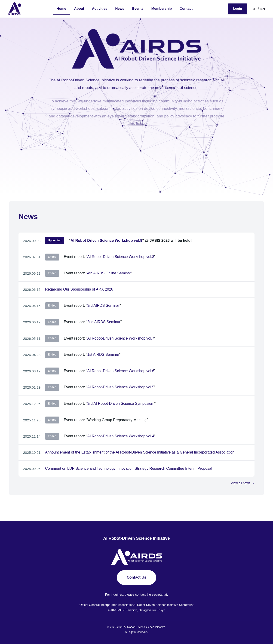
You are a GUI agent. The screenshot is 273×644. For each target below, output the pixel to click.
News (120, 8)
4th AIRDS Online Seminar (109, 273)
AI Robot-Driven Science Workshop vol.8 (121, 257)
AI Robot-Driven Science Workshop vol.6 (121, 371)
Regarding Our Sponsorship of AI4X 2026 (79, 289)
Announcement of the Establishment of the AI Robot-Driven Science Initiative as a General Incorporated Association (140, 452)
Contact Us (136, 577)
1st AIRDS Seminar (103, 354)
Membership (162, 8)
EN (263, 9)
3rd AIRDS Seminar (103, 305)
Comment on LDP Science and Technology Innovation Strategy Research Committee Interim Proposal (129, 468)
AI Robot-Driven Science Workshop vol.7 (121, 338)
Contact (186, 8)
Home (61, 8)
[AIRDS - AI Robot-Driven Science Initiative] (14, 9)
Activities (100, 8)
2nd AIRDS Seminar (104, 322)
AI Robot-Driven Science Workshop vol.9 (106, 241)
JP (255, 9)
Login (237, 9)
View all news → (243, 483)
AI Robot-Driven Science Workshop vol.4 (121, 436)
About (79, 8)
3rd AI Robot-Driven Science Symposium (121, 403)
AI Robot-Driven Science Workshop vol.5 (121, 387)
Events (138, 8)
